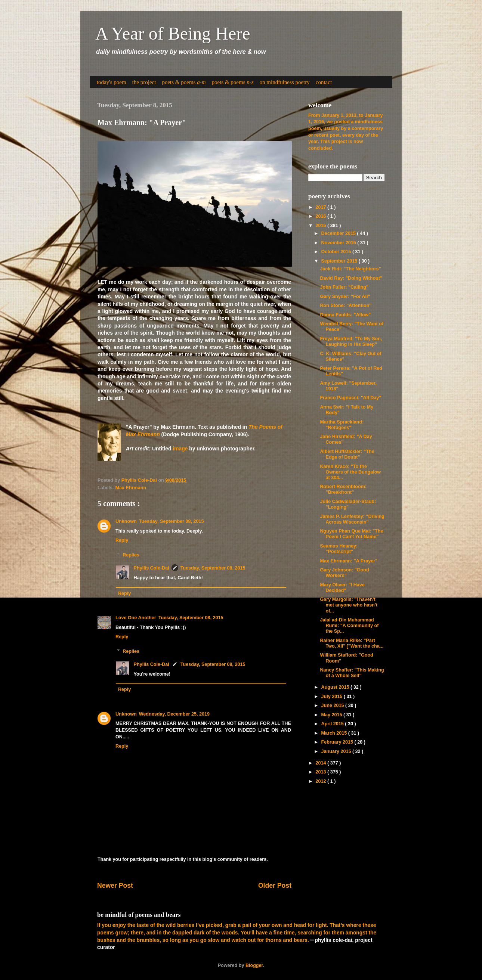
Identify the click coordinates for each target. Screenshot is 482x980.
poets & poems (184, 82)
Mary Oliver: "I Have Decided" (342, 588)
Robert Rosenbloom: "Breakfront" (343, 489)
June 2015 (333, 705)
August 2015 (336, 687)
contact (324, 82)
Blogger (254, 965)
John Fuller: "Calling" (344, 287)
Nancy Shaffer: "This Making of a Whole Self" (352, 673)
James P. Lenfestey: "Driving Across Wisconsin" (352, 519)
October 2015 (337, 252)
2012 (321, 781)
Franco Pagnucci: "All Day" (350, 398)
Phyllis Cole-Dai (152, 568)
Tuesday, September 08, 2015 (172, 521)
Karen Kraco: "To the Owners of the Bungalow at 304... (350, 472)
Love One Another (136, 618)
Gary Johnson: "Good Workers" (344, 573)
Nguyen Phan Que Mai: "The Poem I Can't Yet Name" (351, 534)
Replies (131, 555)
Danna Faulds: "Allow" (345, 315)
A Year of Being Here (173, 33)
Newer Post (115, 886)
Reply (122, 540)
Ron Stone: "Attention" (346, 306)
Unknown (126, 521)
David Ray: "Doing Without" (351, 278)
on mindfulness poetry (285, 82)
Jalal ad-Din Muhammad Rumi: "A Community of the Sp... (349, 626)
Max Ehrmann (131, 488)
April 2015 (333, 724)
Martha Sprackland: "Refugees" (342, 425)
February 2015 (338, 742)
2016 (321, 216)
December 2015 (339, 233)
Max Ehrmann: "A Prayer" (349, 561)
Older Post (275, 886)
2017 (321, 207)
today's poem (112, 82)
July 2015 (333, 697)
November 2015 (339, 243)
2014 (321, 763)
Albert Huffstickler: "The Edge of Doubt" (347, 454)
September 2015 (340, 261)
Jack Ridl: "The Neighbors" (350, 269)
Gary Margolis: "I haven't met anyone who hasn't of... (349, 605)
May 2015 (333, 715)
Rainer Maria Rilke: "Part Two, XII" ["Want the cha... (352, 643)
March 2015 (335, 733)
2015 (321, 226)
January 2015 (337, 751)
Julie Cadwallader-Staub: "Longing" (348, 504)
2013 (321, 772)
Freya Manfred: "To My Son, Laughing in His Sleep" (351, 342)
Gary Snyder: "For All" (345, 297)
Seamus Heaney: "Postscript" (339, 549)
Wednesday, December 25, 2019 (174, 714)
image (180, 449)
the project (144, 82)
